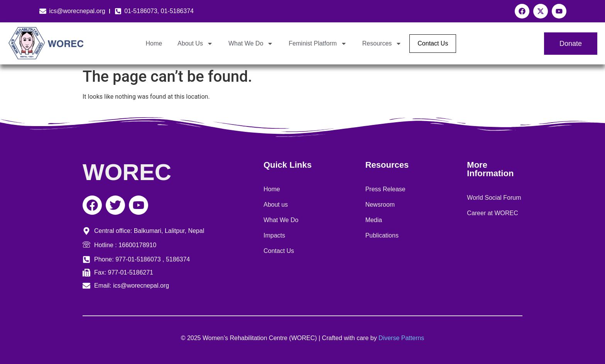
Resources (382, 44)
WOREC (127, 172)
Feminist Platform (318, 44)
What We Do (251, 44)
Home (154, 43)
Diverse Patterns (401, 338)
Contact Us (433, 43)
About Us (195, 44)
